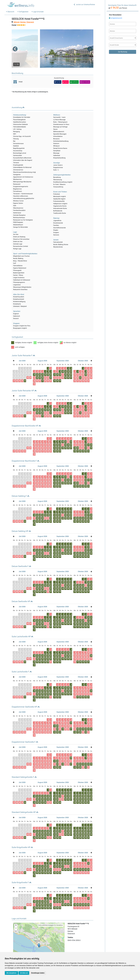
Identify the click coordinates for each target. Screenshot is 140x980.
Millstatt (16, 22)
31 (25, 370)
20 (43, 367)
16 (51, 364)
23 (51, 367)
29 (20, 370)
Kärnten (23, 22)
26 (30, 367)
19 (40, 367)
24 (34, 370)
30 (22, 370)
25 (28, 367)
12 (40, 364)
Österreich (30, 22)
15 (48, 364)
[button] (15, 44)
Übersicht (10, 12)
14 (45, 364)
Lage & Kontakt (38, 12)
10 (34, 364)
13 (43, 364)
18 (37, 367)
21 (45, 367)
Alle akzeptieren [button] (11, 973)
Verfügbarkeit (23, 12)
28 (17, 370)
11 (37, 364)
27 (14, 370)
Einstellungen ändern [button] (38, 973)
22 (48, 367)
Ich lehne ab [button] (24, 973)
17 (34, 367)
